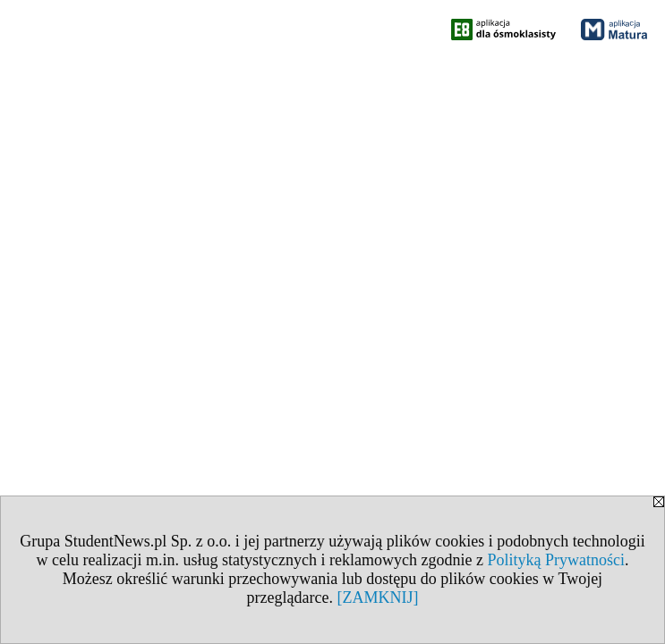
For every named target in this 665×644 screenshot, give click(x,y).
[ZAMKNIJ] (377, 597)
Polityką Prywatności (556, 560)
